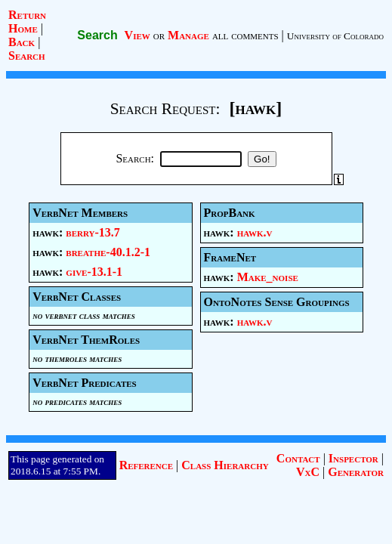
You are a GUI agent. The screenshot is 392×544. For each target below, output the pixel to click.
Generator (356, 472)
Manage (188, 35)
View (137, 35)
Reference (146, 465)
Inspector (353, 458)
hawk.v (255, 232)
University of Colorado (335, 36)
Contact (298, 458)
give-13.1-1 (94, 272)
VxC (308, 472)
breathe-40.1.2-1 (108, 252)
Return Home (27, 22)
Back (22, 42)
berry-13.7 (93, 232)
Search (27, 56)
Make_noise (268, 277)
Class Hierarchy (225, 465)
